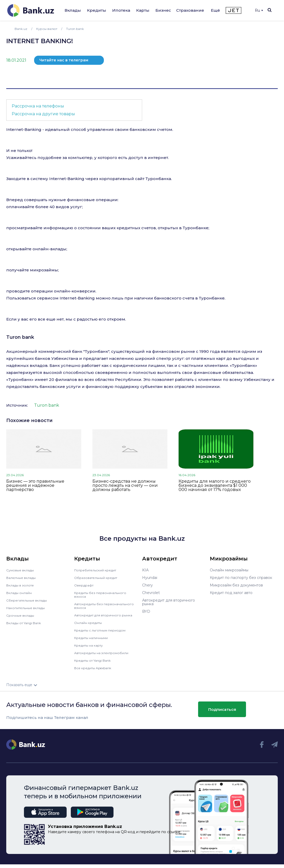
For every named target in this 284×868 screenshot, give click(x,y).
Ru (259, 10)
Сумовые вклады (22, 570)
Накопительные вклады (28, 608)
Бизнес (163, 10)
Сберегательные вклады (29, 600)
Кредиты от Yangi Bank (96, 664)
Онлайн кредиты (90, 626)
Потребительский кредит (98, 570)
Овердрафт (85, 585)
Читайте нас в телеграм (64, 60)
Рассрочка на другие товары (43, 114)
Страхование (190, 10)
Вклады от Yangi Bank (27, 623)
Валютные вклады (23, 578)
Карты (143, 10)
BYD (146, 611)
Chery (147, 585)
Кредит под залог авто (231, 593)
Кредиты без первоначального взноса (103, 595)
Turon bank (20, 337)
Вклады (73, 10)
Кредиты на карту (91, 649)
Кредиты (97, 10)
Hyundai (150, 578)
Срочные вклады (22, 615)
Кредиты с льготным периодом (103, 634)
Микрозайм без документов (236, 585)
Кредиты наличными (93, 641)
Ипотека (121, 10)
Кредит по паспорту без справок (241, 578)
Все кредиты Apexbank (96, 672)
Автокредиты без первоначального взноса (97, 606)
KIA (145, 570)
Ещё (215, 10)
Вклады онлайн (21, 593)
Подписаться (222, 713)
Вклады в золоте (22, 585)
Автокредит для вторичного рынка (101, 617)
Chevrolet (151, 593)
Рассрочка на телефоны (38, 106)
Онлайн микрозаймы (229, 570)
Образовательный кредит (98, 578)
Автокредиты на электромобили (105, 656)
